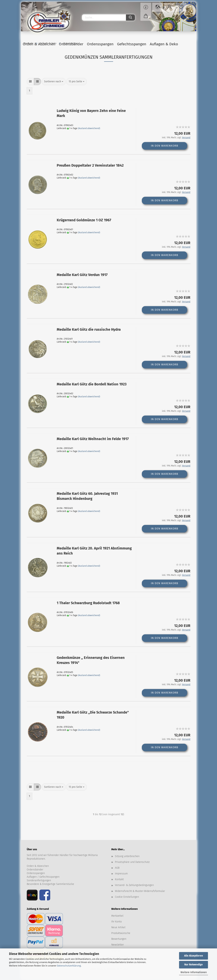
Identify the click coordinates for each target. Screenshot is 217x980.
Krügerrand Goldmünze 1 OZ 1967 (84, 221)
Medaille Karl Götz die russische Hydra (89, 330)
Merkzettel (117, 917)
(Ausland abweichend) (89, 129)
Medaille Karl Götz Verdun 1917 (82, 276)
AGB (117, 869)
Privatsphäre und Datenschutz (132, 863)
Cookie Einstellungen (127, 898)
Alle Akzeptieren (194, 956)
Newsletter (118, 946)
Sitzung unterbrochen (127, 857)
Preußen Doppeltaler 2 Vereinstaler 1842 (90, 166)
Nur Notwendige (194, 965)
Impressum (121, 874)
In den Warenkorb (165, 147)
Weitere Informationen (194, 972)
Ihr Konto (117, 923)
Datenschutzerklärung (69, 966)
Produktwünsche (121, 934)
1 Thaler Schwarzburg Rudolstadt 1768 (88, 604)
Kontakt (119, 880)
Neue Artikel (118, 928)
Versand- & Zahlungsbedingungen (134, 886)
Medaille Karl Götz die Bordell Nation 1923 (92, 385)
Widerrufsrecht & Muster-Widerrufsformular (140, 892)
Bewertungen (119, 940)
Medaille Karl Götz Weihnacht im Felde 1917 (93, 440)
